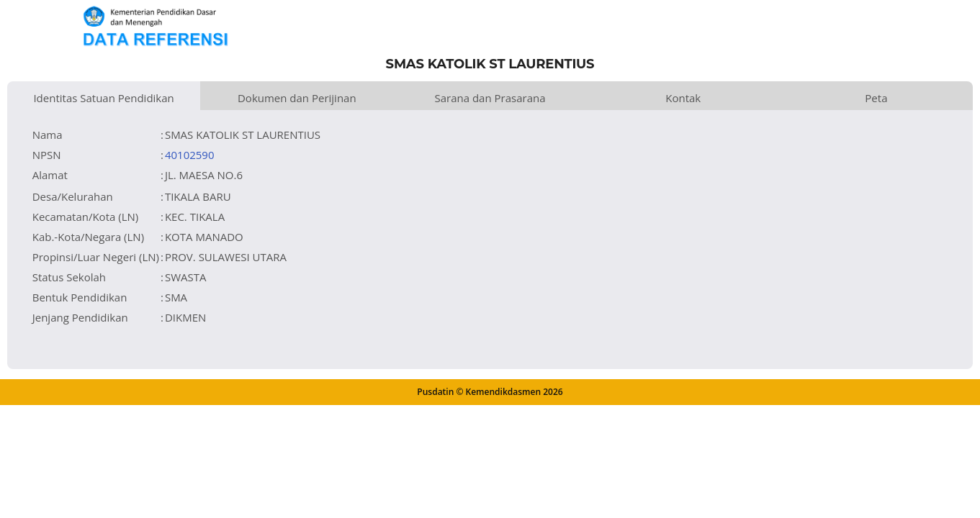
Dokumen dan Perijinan (297, 98)
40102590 (190, 155)
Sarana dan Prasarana (490, 98)
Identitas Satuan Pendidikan (103, 98)
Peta (876, 98)
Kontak (683, 98)
